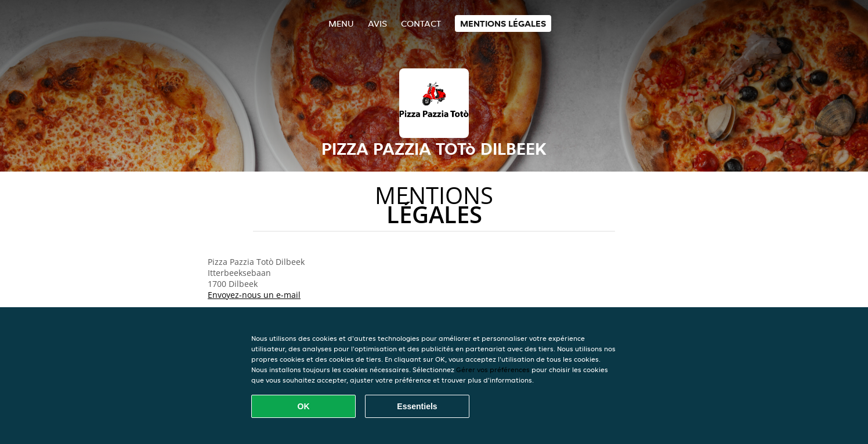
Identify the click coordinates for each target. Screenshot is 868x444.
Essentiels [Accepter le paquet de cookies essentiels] (417, 406)
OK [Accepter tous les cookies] (304, 406)
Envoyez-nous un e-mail (254, 295)
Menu (341, 23)
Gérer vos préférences (493, 370)
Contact (421, 23)
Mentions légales (503, 23)
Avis (377, 23)
